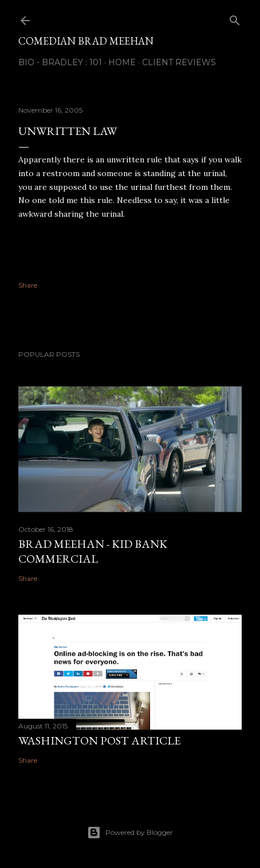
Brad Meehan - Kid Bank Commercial (93, 551)
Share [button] (28, 285)
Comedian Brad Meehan (86, 41)
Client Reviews (179, 62)
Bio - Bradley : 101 (60, 62)
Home (122, 62)
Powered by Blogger (130, 833)
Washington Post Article (99, 740)
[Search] (235, 18)
